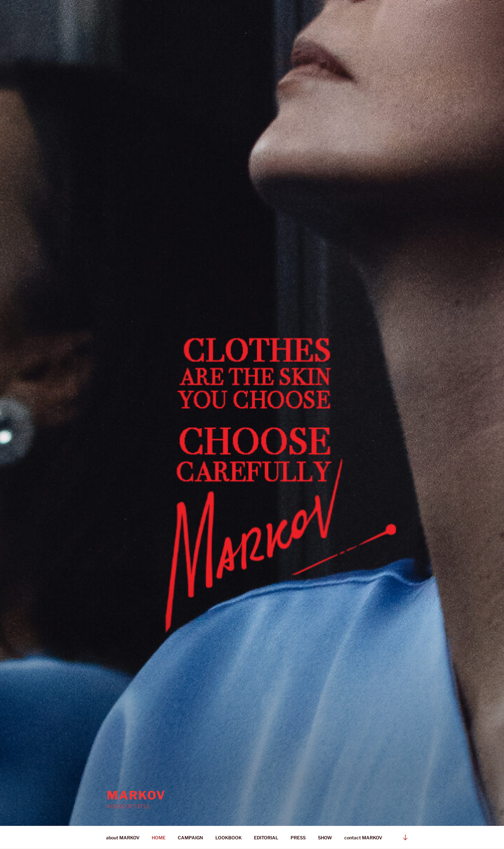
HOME (159, 838)
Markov (136, 795)
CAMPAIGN (190, 838)
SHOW (325, 838)
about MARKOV (123, 838)
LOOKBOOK (229, 838)
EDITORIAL (266, 838)
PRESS (298, 838)
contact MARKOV (363, 838)
